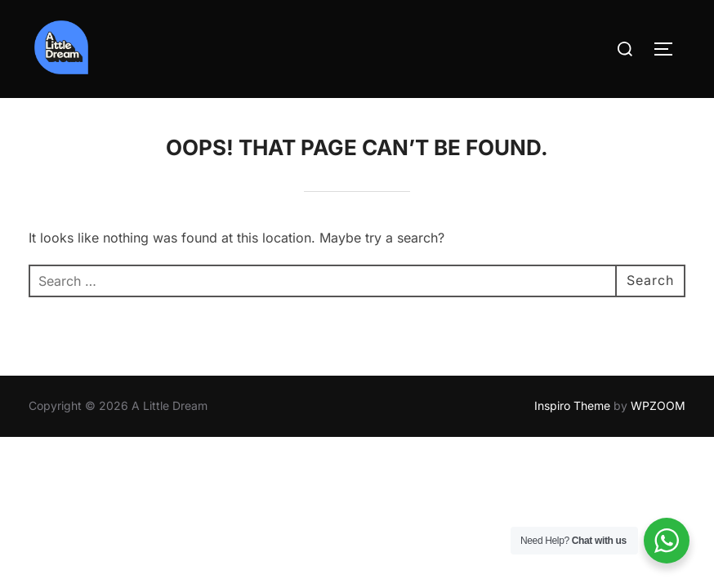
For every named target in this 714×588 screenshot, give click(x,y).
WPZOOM (658, 405)
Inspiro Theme (572, 405)
